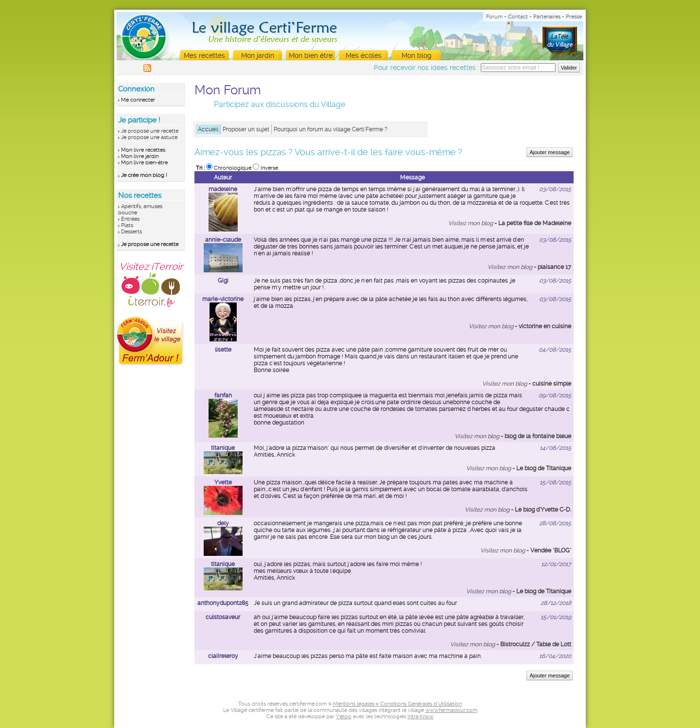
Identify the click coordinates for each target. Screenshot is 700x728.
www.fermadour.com (451, 710)
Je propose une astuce (149, 137)
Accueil (208, 129)
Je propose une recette (150, 131)
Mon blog (417, 55)
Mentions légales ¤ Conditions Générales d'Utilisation (397, 704)
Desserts (131, 232)
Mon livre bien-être (144, 163)
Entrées (130, 219)
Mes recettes (204, 55)
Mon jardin (258, 55)
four (452, 603)
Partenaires (547, 17)
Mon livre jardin (140, 156)
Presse (574, 17)
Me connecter (138, 100)
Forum (494, 17)
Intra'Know (420, 717)
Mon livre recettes (143, 150)
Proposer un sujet (246, 129)
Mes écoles (364, 55)
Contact (518, 17)
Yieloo (344, 717)
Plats (127, 225)
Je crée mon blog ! (144, 175)
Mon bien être (311, 55)
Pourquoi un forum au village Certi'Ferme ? (331, 129)
